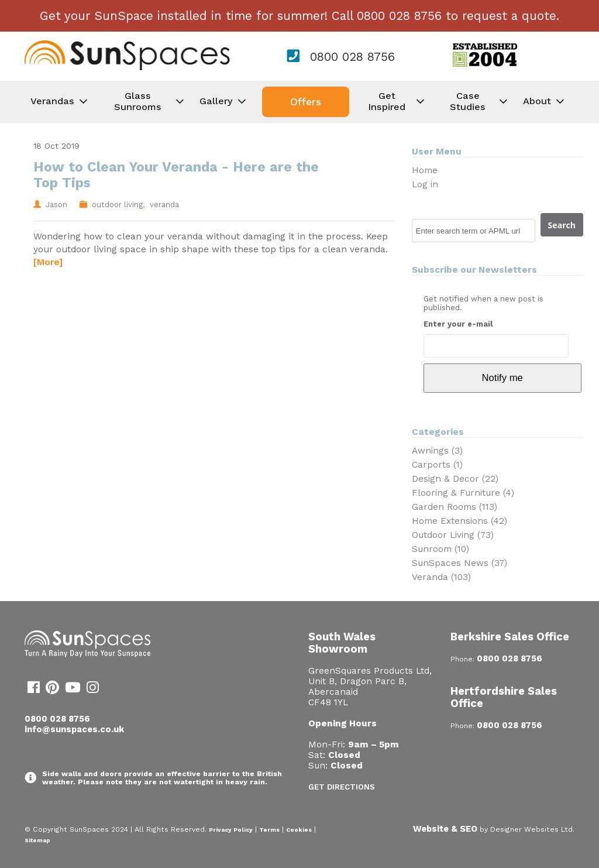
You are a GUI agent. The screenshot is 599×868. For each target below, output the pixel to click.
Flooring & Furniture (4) (463, 493)
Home (425, 170)
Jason (56, 205)
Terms (269, 830)
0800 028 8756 (352, 57)
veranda (164, 205)
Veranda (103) (441, 577)
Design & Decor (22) (455, 479)
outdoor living (117, 205)
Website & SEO (445, 829)
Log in (425, 184)
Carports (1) (437, 465)
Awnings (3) (437, 451)
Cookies (299, 830)
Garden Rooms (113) (455, 507)
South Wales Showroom (342, 643)
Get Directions (342, 787)
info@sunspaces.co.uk (74, 729)
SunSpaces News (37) (459, 563)
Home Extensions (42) (459, 521)
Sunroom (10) (440, 549)
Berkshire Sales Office (510, 637)
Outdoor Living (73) (453, 535)
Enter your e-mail (458, 324)
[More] (48, 262)
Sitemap (37, 840)
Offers (306, 102)
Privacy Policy (231, 830)
